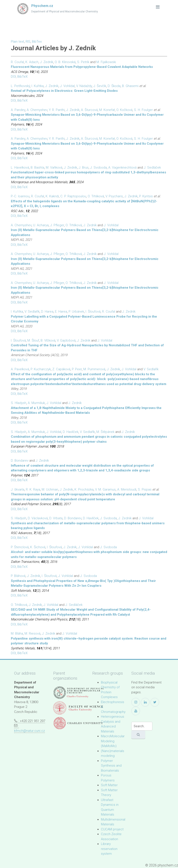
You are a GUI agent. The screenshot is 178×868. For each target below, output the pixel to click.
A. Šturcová (89, 110)
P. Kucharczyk (41, 369)
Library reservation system (109, 849)
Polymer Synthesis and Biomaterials (111, 766)
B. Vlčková (48, 340)
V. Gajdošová (66, 340)
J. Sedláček (152, 168)
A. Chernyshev (37, 110)
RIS (28, 42)
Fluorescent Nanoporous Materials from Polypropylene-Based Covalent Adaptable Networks (82, 67)
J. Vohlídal (67, 86)
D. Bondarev (20, 461)
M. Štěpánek (105, 432)
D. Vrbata (56, 518)
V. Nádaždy (84, 86)
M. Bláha (17, 633)
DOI (13, 77)
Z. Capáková (61, 369)
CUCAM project (112, 829)
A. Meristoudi (127, 489)
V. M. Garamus (105, 489)
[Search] (142, 726)
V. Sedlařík (32, 312)
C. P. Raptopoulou (73, 196)
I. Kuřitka (38, 86)
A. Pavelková (20, 369)
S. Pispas (145, 489)
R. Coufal (17, 62)
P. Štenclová (20, 547)
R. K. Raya (33, 489)
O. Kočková (124, 110)
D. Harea (47, 312)
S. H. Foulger (143, 110)
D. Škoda (114, 86)
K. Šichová (38, 547)
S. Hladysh (19, 403)
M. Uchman (50, 489)
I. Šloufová (93, 312)
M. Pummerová (94, 369)
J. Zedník (47, 62)
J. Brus (84, 168)
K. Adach (32, 62)
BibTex (37, 42)
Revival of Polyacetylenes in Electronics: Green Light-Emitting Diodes (64, 91)
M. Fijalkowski (106, 62)
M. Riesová (32, 633)
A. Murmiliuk (36, 403)
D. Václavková (38, 518)
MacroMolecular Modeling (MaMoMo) (113, 741)
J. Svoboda (98, 168)
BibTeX (22, 77)
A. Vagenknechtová (122, 168)
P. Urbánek (76, 312)
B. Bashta (37, 168)
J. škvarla (18, 489)
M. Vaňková (54, 168)
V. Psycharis (114, 196)
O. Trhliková (96, 196)
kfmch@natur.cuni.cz (30, 731)
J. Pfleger (57, 225)
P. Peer (77, 369)
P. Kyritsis (146, 196)
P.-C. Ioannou (20, 196)
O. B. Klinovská (65, 62)
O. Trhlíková (74, 225)
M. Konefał (107, 110)
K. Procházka (84, 489)
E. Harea (61, 312)
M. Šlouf (33, 340)
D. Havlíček (71, 432)
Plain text (17, 42)
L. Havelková (20, 168)
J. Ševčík (100, 86)
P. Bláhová (18, 576)
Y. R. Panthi (57, 110)
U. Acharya (41, 225)
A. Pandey (18, 110)
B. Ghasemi (130, 86)
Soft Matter (109, 785)
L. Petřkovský (20, 86)
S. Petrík (83, 62)
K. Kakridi (52, 196)
